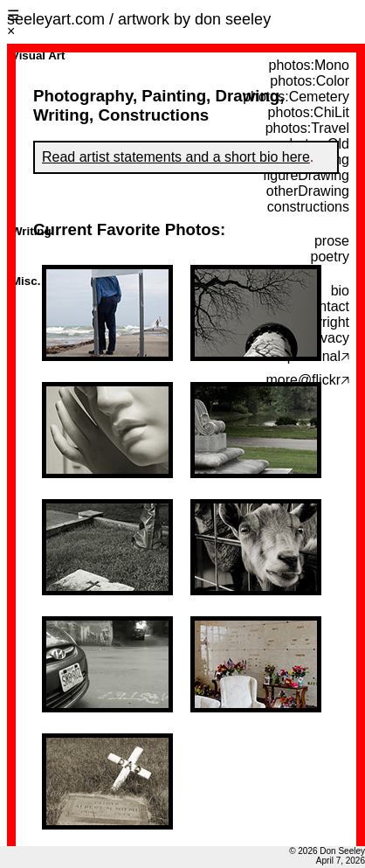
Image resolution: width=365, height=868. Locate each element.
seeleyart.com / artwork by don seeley (139, 19)
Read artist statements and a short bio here (176, 157)
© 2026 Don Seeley (327, 851)
